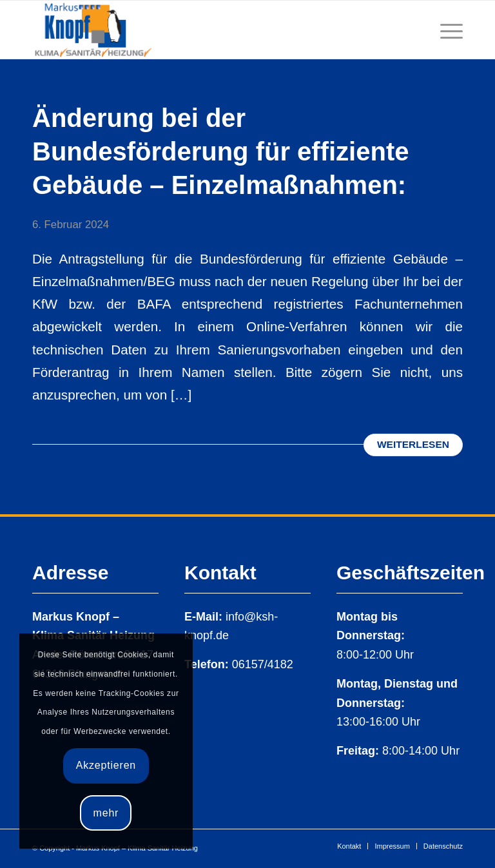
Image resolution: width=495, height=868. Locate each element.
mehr (106, 813)
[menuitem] (349, 846)
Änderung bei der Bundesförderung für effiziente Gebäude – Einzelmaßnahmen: (220, 151)
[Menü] (445, 30)
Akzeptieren (106, 765)
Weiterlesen (413, 444)
